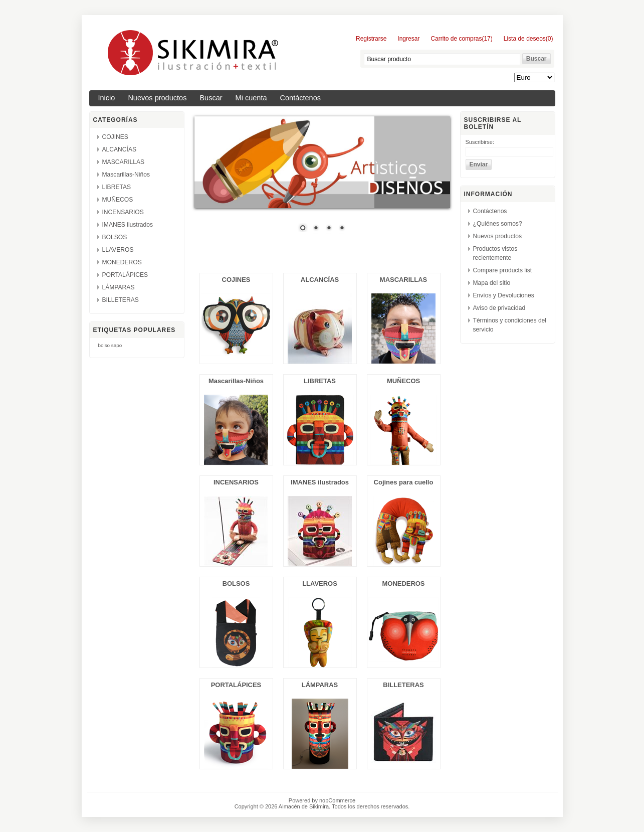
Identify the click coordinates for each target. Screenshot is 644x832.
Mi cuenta (251, 98)
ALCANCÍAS (120, 149)
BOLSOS (115, 237)
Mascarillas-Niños (126, 175)
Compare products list (503, 270)
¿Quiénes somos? (498, 224)
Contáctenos (301, 98)
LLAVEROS (118, 250)
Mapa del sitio (492, 283)
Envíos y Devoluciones (504, 295)
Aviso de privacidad (499, 308)
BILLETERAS (121, 300)
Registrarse (371, 39)
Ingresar (408, 39)
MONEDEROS (122, 262)
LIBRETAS (117, 187)
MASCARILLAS (124, 162)
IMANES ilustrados (128, 225)
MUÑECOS (118, 200)
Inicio (107, 98)
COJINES (115, 137)
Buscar (211, 98)
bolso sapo (110, 345)
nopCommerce (337, 800)
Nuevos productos (157, 98)
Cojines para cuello (404, 482)
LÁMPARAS (119, 287)
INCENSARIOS (123, 212)
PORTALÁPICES (125, 275)
